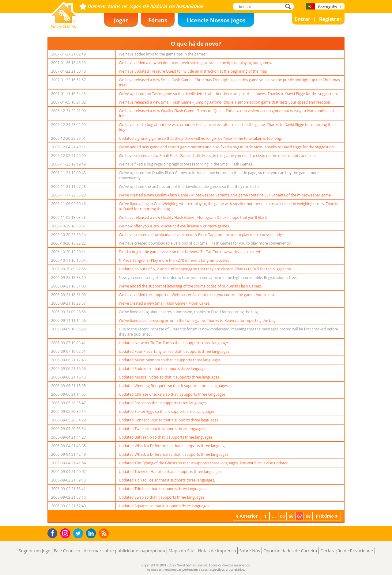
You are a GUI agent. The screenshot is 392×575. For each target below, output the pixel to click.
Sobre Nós (250, 551)
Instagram (66, 533)
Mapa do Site (181, 551)
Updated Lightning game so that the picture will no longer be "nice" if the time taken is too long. (200, 138)
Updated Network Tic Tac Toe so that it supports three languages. (175, 343)
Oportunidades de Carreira (290, 551)
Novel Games (63, 26)
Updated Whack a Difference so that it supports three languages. (174, 446)
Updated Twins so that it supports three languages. (162, 429)
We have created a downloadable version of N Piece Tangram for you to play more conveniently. (201, 235)
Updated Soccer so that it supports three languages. (163, 403)
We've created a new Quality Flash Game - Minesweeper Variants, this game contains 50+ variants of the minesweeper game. (225, 195)
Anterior (249, 516)
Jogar (121, 20)
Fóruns (158, 20)
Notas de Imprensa (217, 551)
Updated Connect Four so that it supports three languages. (169, 420)
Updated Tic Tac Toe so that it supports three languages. (167, 480)
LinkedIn (92, 533)
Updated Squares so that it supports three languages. (164, 506)
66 (291, 516)
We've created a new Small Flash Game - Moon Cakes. (165, 303)
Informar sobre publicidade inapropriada (124, 551)
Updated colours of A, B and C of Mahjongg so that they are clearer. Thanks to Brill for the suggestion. (205, 269)
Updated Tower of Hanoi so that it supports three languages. (171, 472)
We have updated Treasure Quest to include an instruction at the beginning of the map (193, 71)
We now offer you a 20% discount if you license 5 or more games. (174, 226)
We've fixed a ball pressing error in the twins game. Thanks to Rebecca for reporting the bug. (198, 320)
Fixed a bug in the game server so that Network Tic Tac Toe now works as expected (189, 252)
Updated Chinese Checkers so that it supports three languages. (173, 394)
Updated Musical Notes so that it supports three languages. (170, 377)
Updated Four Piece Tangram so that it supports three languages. (175, 351)
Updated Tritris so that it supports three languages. (162, 489)
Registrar (330, 19)
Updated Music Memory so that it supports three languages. (170, 360)
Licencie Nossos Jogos (216, 20)
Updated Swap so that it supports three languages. (162, 497)
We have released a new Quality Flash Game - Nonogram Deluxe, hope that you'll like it (193, 217)
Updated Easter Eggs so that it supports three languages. (167, 411)
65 (282, 516)
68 (308, 516)
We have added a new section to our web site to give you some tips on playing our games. (195, 63)
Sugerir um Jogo (35, 551)
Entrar (303, 19)
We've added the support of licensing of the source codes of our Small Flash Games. (190, 286)
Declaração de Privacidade (347, 551)
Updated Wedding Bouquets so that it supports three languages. (174, 386)
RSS (105, 533)
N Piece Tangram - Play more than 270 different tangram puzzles (174, 260)
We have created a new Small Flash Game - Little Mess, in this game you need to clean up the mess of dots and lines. (218, 156)
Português (327, 7)
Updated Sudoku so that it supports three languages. (164, 369)
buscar (290, 6)
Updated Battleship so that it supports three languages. (166, 437)
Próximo (325, 516)
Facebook (54, 533)
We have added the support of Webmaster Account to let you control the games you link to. (197, 295)
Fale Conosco (67, 551)
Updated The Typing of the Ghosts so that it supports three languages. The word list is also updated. (204, 463)
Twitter (79, 534)
